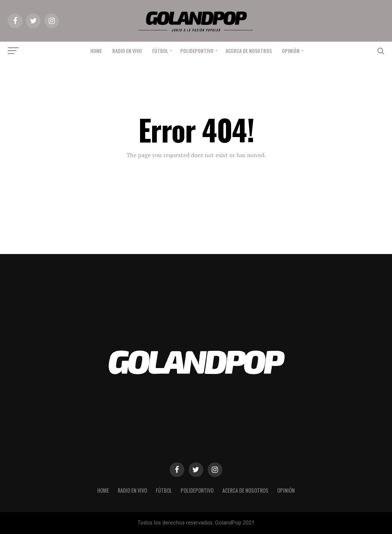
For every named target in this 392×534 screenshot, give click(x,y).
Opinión (291, 51)
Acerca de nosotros (249, 51)
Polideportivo (197, 51)
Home (96, 51)
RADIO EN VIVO (127, 51)
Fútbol (160, 51)
